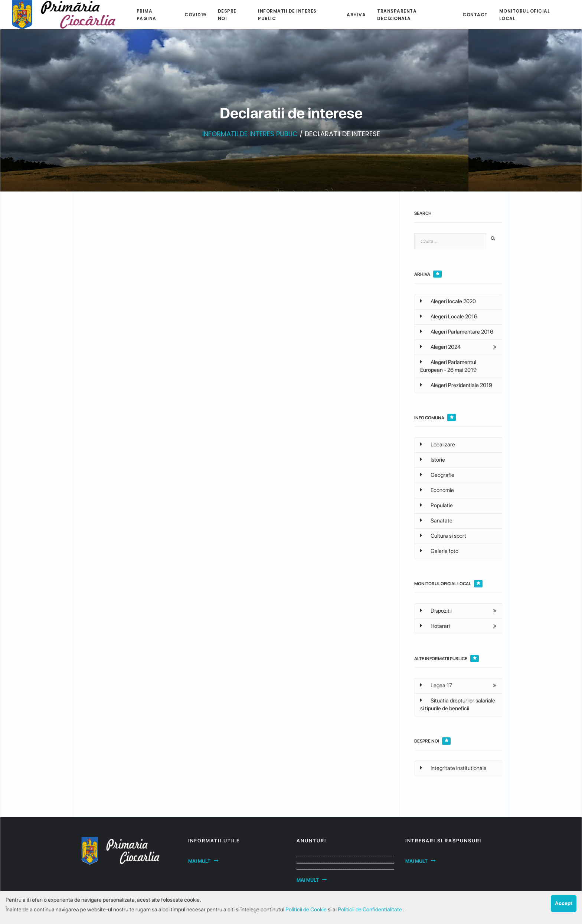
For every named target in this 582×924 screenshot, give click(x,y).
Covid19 (195, 15)
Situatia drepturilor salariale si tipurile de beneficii (458, 705)
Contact (475, 15)
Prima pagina (146, 15)
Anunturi (311, 841)
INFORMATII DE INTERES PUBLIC (250, 134)
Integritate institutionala (453, 768)
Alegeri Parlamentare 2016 (457, 332)
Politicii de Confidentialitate (370, 910)
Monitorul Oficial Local (525, 15)
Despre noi (227, 15)
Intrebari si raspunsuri (443, 841)
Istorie (433, 460)
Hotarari (435, 626)
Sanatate (436, 521)
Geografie (437, 475)
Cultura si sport (443, 536)
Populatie (436, 505)
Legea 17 (436, 685)
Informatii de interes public (287, 15)
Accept (564, 903)
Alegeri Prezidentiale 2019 (456, 385)
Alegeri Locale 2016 (449, 317)
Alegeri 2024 (440, 347)
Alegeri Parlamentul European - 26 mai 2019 (448, 366)
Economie (437, 490)
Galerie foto (439, 551)
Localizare (438, 445)
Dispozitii (436, 611)
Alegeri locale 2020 (448, 301)
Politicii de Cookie (307, 910)
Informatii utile (214, 841)
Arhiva (356, 15)
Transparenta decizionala (397, 15)
